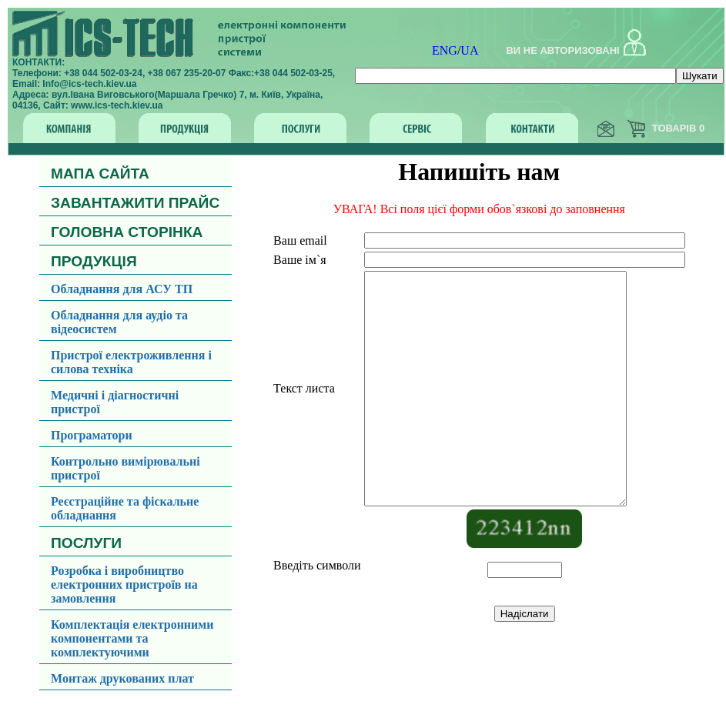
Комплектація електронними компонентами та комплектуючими (132, 638)
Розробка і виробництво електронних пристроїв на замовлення (124, 584)
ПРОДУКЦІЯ (94, 261)
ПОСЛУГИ (86, 543)
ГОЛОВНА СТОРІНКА (127, 232)
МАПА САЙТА (100, 174)
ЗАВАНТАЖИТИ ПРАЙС (135, 203)
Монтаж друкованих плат (122, 678)
